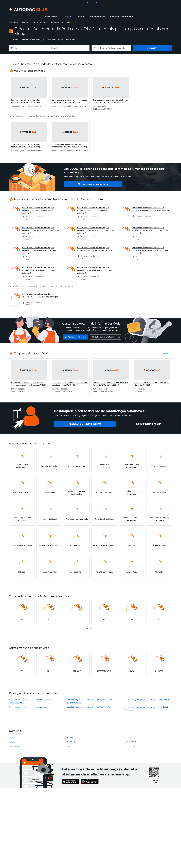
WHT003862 (14, 746)
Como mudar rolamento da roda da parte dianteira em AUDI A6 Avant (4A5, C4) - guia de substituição (40, 250)
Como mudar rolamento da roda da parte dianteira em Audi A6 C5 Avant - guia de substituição (38, 210)
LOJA (86, 2)
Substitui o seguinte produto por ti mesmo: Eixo (27, 707)
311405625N (72, 742)
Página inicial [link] (14, 22)
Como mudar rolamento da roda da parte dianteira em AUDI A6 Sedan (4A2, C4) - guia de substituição (40, 230)
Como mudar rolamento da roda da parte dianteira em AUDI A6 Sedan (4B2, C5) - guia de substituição (95, 230)
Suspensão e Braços (39, 22)
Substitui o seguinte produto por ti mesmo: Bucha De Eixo (89, 707)
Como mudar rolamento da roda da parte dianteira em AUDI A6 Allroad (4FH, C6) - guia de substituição (96, 270)
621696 (70, 737)
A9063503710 (130, 742)
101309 (128, 737)
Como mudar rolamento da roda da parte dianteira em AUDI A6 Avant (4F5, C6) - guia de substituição (150, 250)
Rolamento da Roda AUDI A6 (82, 184)
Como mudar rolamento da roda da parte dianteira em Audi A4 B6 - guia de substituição (40, 295)
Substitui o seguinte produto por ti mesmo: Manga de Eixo (147, 699)
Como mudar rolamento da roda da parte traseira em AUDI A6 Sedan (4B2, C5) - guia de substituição (150, 230)
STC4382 (13, 737)
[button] (97, 17)
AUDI (69, 22)
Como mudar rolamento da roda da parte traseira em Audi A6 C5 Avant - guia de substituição (93, 210)
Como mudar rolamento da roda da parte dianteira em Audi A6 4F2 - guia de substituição (150, 209)
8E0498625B (130, 746)
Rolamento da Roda (56, 22)
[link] (51, 17)
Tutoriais (25, 22)
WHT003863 (72, 746)
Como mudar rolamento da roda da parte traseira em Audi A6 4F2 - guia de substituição (95, 249)
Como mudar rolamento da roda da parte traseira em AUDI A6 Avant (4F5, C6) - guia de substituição (40, 270)
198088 (12, 742)
